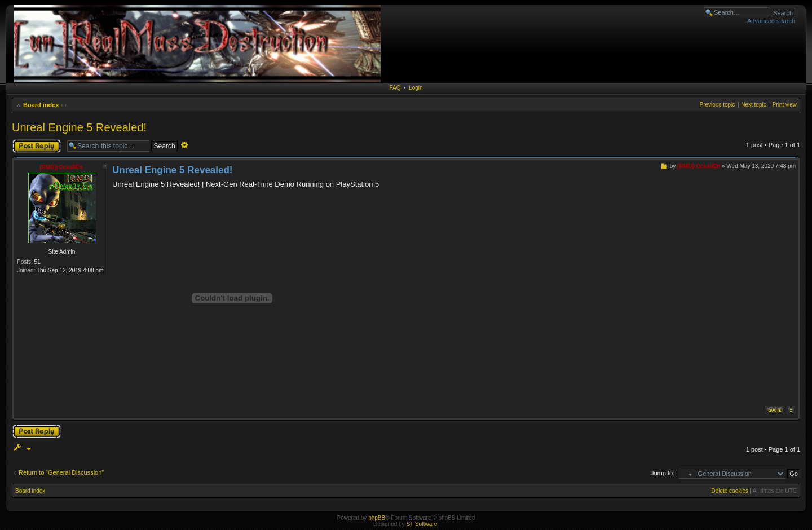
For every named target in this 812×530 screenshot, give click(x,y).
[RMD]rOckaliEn (61, 167)
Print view (785, 105)
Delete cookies (730, 491)
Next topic (753, 105)
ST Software (422, 524)
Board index (41, 105)
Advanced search (771, 21)
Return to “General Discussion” (61, 472)
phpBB (377, 518)
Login (416, 88)
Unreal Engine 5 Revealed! (79, 127)
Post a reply (37, 146)
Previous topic (717, 105)
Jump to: (663, 473)
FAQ (395, 88)
